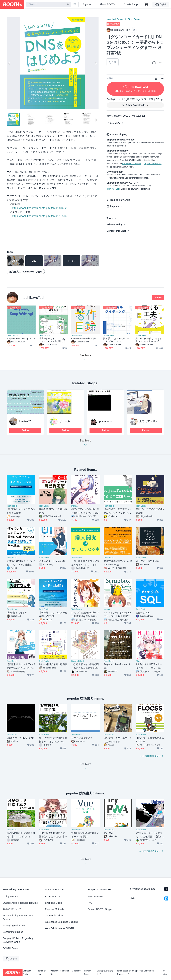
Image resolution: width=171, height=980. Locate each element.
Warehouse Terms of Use (60, 972)
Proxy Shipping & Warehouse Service (18, 917)
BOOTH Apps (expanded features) (21, 903)
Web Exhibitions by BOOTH (59, 928)
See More (85, 444)
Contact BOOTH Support (100, 909)
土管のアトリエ (149, 421)
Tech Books (134, 19)
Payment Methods (55, 909)
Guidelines (77, 971)
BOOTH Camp (10, 948)
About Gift (116, 123)
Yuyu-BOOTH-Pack (153, 164)
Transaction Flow (54, 916)
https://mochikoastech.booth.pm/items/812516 (39, 216)
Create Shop (131, 4)
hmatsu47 (25, 421)
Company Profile (27, 972)
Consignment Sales (13, 932)
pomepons (105, 421)
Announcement (95, 896)
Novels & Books (115, 19)
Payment (115, 206)
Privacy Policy (114, 224)
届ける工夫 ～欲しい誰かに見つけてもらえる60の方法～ (149, 340)
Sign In (87, 4)
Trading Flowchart (120, 200)
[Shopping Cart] (146, 4)
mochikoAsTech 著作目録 (84, 338)
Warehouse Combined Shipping (62, 922)
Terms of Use (42, 972)
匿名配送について (12, 909)
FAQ (90, 903)
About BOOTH (107, 4)
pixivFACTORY (113, 189)
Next (96, 63)
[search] (68, 5)
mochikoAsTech (33, 298)
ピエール (64, 421)
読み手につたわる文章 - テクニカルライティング (117, 340)
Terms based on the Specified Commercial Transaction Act (136, 972)
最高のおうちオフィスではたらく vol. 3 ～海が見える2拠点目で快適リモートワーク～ (53, 340)
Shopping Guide (53, 903)
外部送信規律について (105, 972)
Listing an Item (10, 896)
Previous (9, 63)
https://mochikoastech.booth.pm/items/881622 (39, 208)
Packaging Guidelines (14, 926)
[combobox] (49, 4)
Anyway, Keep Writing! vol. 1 (21, 338)
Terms (110, 218)
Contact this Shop (117, 231)
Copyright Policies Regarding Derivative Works (18, 940)
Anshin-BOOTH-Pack (132, 164)
